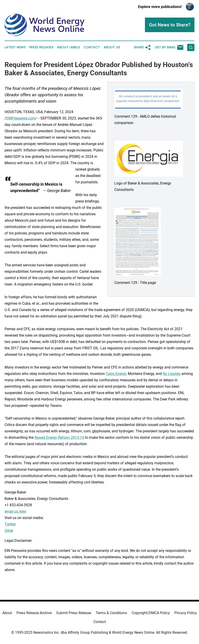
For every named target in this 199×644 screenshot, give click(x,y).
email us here (15, 511)
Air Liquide (171, 374)
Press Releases (41, 47)
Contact (92, 47)
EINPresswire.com (21, 118)
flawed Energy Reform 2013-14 (59, 438)
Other (9, 531)
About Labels (68, 47)
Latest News (15, 47)
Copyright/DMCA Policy (151, 613)
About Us (112, 47)
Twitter (10, 524)
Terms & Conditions (111, 613)
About (7, 613)
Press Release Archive (34, 613)
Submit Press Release (74, 613)
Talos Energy (116, 374)
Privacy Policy (186, 613)
